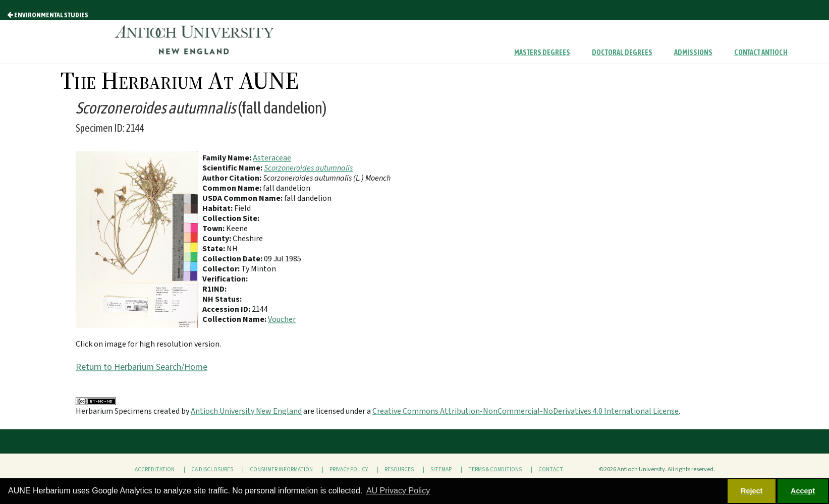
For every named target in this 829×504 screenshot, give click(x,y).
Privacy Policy (349, 469)
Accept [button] (803, 491)
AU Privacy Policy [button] (398, 491)
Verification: (225, 279)
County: (217, 239)
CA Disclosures (212, 469)
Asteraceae (272, 158)
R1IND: (214, 289)
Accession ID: (227, 309)
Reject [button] (752, 491)
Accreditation (155, 469)
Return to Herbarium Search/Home (142, 367)
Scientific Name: (233, 168)
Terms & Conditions (495, 469)
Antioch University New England (246, 411)
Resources (399, 469)
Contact (551, 469)
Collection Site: (231, 218)
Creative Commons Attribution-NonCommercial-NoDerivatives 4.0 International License (526, 411)
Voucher (282, 319)
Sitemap (441, 469)
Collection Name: (235, 319)
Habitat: (218, 208)
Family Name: (228, 158)
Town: (214, 229)
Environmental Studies (48, 15)
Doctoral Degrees (622, 52)
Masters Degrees (542, 52)
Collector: (222, 269)
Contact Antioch (761, 52)
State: (214, 249)
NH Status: (222, 299)
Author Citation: (233, 178)
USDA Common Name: (243, 198)
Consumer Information (281, 469)
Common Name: (233, 188)
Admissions (693, 52)
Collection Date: (233, 259)
